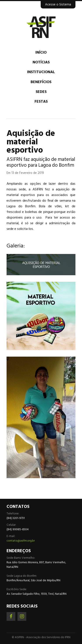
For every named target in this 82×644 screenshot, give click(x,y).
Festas (41, 102)
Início (41, 53)
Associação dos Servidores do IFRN (41, 27)
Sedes (41, 92)
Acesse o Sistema (58, 5)
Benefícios (41, 82)
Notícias (41, 62)
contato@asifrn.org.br (21, 541)
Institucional (41, 72)
